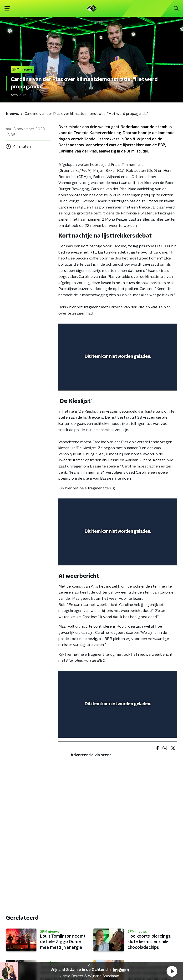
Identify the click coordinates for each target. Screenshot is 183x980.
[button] (172, 971)
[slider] (117, 382)
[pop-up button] (151, 330)
